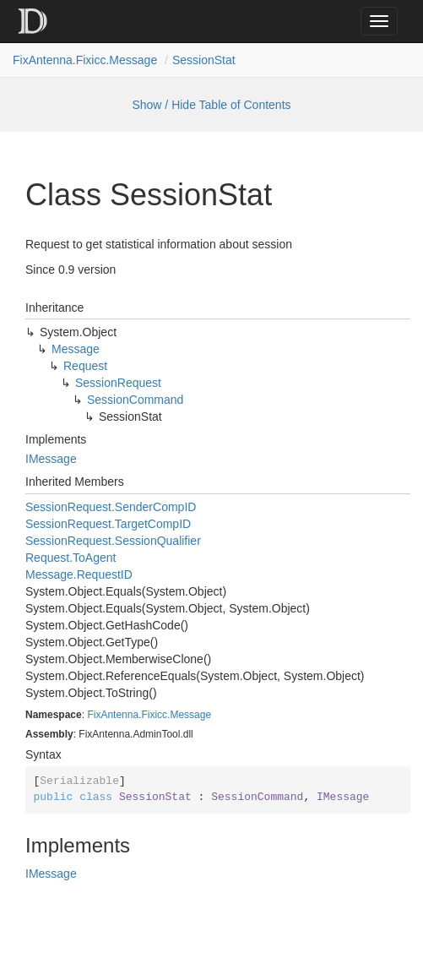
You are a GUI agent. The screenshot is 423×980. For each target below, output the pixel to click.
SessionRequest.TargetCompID (108, 524)
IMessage (51, 459)
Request (85, 366)
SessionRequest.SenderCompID (111, 507)
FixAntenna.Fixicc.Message (85, 60)
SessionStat (204, 60)
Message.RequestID (79, 574)
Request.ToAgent (70, 558)
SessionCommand (135, 400)
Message (76, 349)
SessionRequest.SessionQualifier (113, 541)
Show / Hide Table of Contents (211, 105)
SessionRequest (118, 383)
